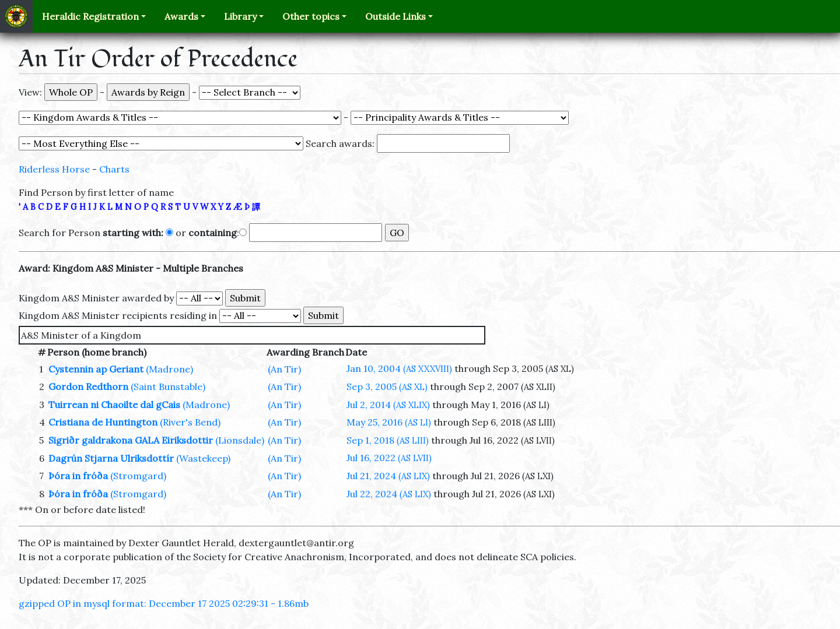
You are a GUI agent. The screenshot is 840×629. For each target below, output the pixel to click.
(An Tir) (284, 369)
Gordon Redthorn (88, 386)
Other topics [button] (311, 16)
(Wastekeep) (203, 458)
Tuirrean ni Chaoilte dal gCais (114, 405)
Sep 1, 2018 (388, 440)
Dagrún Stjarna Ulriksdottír (111, 458)
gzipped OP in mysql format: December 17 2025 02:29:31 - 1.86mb (164, 603)
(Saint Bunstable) (168, 386)
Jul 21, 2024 (388, 476)
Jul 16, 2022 (389, 458)
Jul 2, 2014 (388, 405)
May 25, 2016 (389, 422)
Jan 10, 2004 (399, 368)
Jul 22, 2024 (389, 494)
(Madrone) (169, 369)
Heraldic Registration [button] (90, 16)
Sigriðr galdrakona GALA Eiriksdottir (131, 440)
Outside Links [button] (395, 16)
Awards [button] (181, 16)
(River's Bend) (190, 422)
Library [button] (240, 16)
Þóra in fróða (78, 476)
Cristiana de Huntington (103, 422)
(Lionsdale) (240, 440)
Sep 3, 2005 (387, 386)
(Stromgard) (138, 476)
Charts (114, 169)
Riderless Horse (54, 169)
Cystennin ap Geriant (96, 369)
